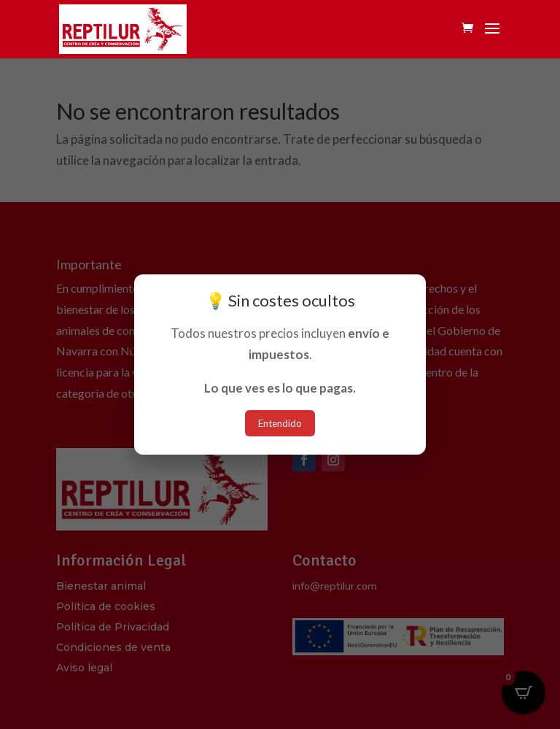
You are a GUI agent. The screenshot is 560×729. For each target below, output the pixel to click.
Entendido (280, 423)
